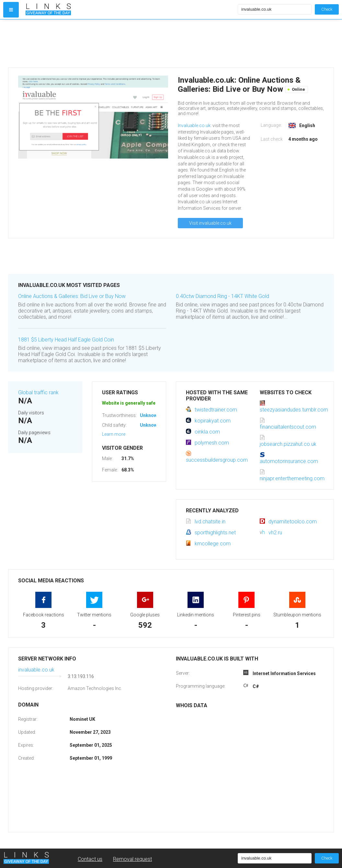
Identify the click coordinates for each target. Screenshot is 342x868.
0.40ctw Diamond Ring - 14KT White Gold (222, 296)
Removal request (132, 859)
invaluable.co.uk (36, 670)
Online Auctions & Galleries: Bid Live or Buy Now (72, 296)
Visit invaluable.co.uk (210, 223)
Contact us (90, 859)
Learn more (114, 434)
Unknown (150, 415)
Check (327, 9)
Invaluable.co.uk (194, 125)
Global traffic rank (38, 392)
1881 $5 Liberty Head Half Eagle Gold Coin (66, 340)
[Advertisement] (130, 43)
